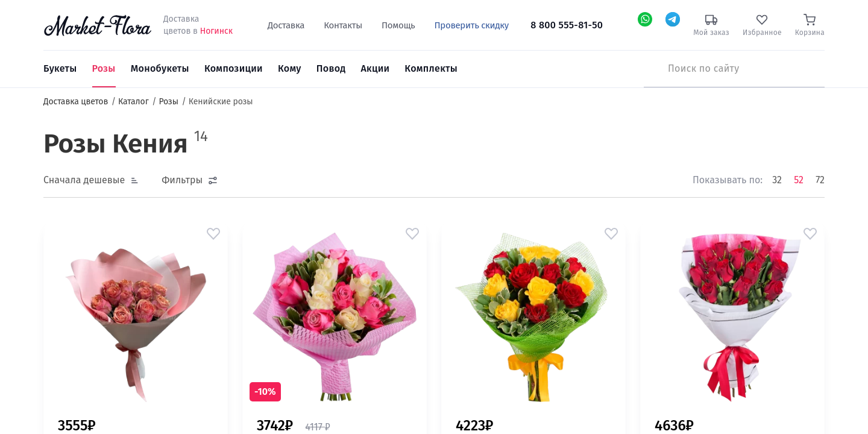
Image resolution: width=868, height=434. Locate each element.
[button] (213, 234)
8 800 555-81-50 (567, 25)
